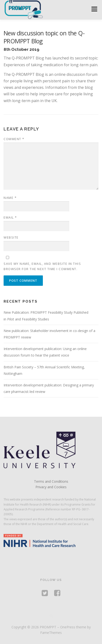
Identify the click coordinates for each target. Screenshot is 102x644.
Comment (14, 139)
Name (10, 198)
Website (11, 237)
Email (10, 217)
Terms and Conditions (51, 481)
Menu (94, 9)
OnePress (68, 627)
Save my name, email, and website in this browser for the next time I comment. (42, 266)
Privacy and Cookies (51, 487)
